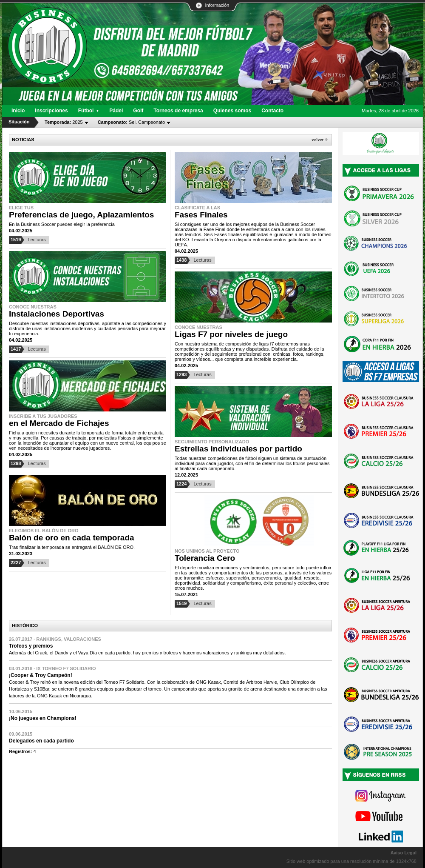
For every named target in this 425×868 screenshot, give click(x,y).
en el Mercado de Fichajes (59, 423)
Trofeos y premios (31, 646)
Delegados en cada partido (41, 741)
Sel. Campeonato (131, 122)
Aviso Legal (404, 853)
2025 (64, 122)
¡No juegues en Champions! (43, 718)
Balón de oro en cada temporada (72, 538)
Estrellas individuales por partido (238, 449)
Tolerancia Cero (205, 558)
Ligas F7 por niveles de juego (231, 334)
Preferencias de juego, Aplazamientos (81, 215)
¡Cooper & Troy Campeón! (41, 675)
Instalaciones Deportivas (57, 314)
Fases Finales (201, 215)
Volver (317, 140)
